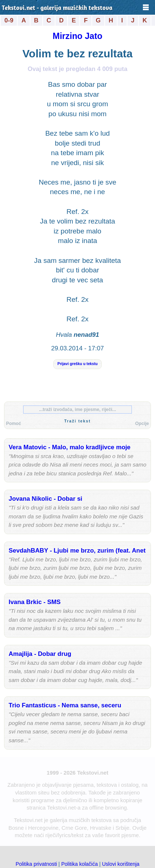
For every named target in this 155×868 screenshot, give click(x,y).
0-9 (9, 20)
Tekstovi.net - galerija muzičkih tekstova (57, 8)
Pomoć (14, 424)
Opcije (142, 424)
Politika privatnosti (36, 864)
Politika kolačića (80, 864)
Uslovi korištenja (121, 864)
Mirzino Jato (77, 36)
